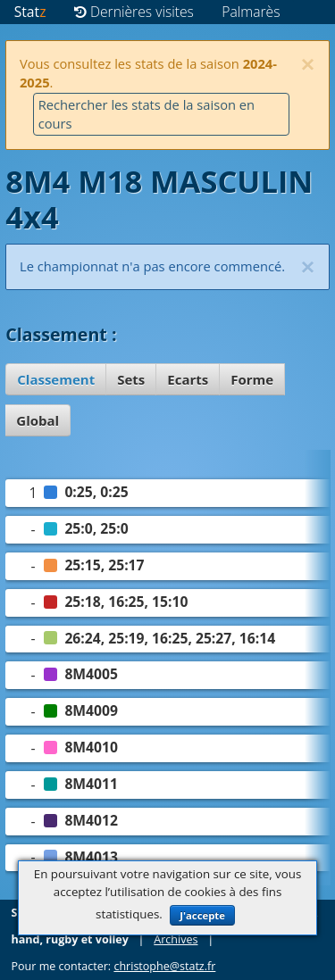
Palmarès (251, 12)
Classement (56, 379)
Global (38, 420)
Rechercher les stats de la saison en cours (147, 114)
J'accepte (202, 915)
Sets (131, 379)
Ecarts (188, 379)
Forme (252, 379)
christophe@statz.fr (164, 966)
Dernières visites (134, 12)
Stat (30, 12)
